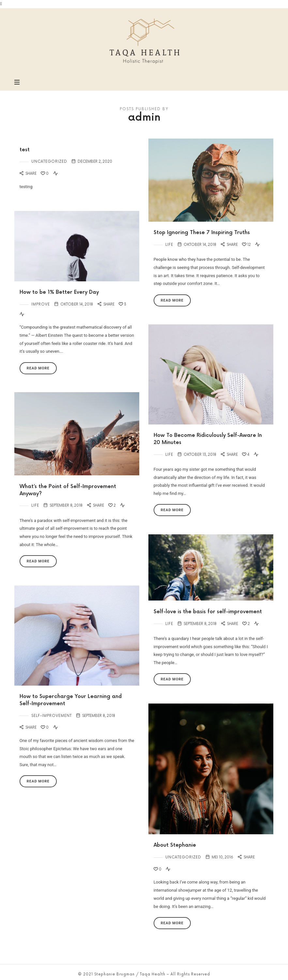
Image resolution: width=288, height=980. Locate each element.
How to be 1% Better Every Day (59, 292)
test (25, 150)
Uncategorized (49, 162)
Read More (172, 300)
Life (169, 245)
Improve (41, 304)
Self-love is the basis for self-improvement (208, 612)
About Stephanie (175, 845)
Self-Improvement (52, 716)
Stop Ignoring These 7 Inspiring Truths (202, 233)
